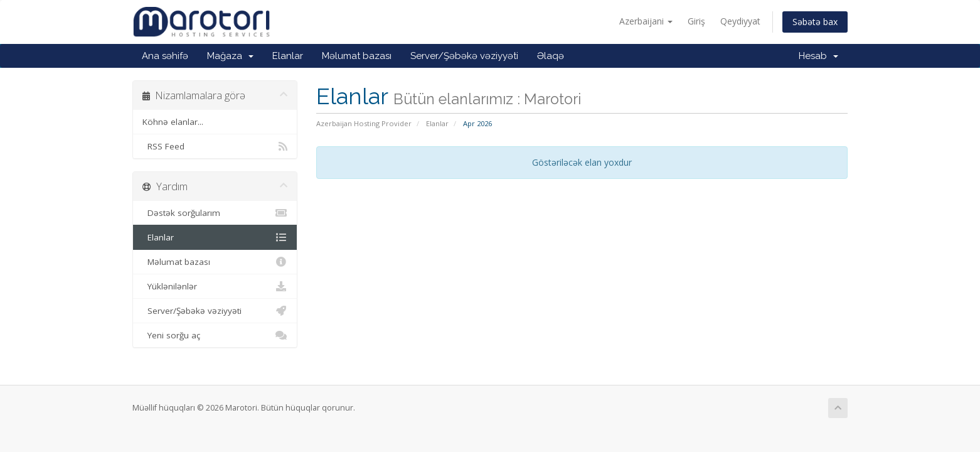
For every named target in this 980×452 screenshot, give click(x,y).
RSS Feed (215, 146)
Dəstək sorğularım (215, 213)
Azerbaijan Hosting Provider (364, 123)
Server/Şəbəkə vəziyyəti (464, 56)
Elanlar (288, 56)
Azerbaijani (646, 21)
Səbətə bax (815, 22)
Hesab (818, 56)
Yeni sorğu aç (215, 335)
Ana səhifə (165, 56)
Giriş (696, 21)
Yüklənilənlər (215, 286)
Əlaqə (551, 56)
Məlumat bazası (357, 56)
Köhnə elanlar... (173, 122)
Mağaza (230, 56)
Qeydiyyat (740, 21)
